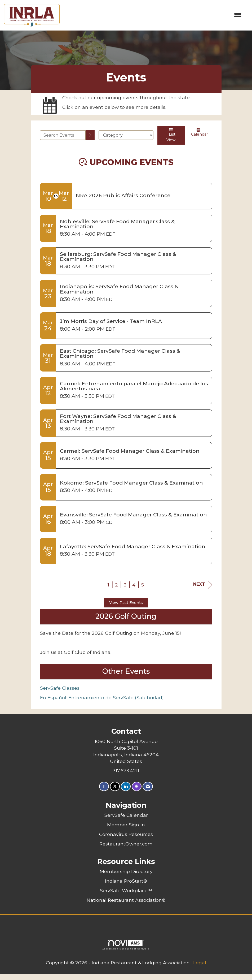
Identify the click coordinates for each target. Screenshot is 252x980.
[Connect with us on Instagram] (137, 786)
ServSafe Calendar (126, 815)
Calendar (198, 132)
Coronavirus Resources (126, 834)
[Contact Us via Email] (148, 786)
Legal (200, 963)
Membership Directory (126, 871)
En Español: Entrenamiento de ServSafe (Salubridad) (102, 698)
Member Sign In (126, 825)
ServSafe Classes (60, 688)
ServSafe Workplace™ (126, 890)
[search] (90, 135)
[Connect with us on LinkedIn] (126, 786)
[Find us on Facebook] (104, 786)
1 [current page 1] (108, 585)
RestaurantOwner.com (126, 844)
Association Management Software (126, 945)
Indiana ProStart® (126, 881)
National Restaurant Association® (126, 900)
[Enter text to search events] (63, 135)
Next (203, 584)
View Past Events (126, 603)
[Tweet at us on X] (115, 786)
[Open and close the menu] (153, 15)
